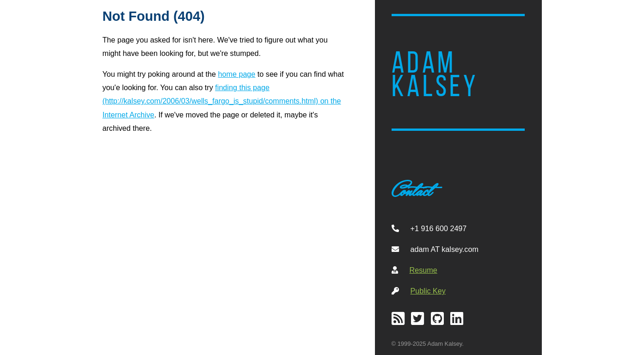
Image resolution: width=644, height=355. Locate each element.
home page (237, 74)
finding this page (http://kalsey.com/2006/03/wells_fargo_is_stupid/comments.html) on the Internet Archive (222, 101)
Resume (423, 270)
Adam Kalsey (435, 74)
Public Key (428, 291)
